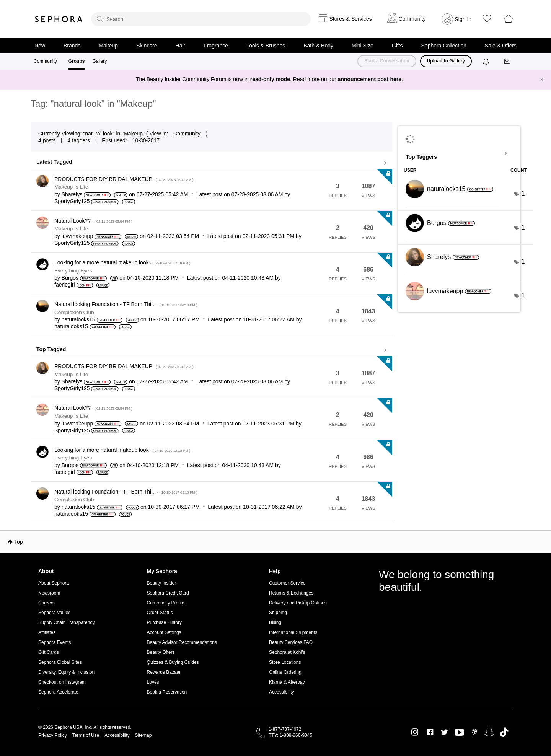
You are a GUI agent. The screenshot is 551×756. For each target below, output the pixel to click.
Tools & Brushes (266, 46)
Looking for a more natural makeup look (122, 262)
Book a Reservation (167, 692)
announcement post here (370, 79)
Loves (153, 682)
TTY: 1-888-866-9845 (290, 735)
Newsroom (49, 593)
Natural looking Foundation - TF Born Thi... (126, 304)
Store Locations (285, 662)
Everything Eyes (73, 271)
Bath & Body (318, 46)
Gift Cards (49, 652)
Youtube (459, 733)
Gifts (397, 46)
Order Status (160, 613)
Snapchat (489, 732)
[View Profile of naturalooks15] (78, 319)
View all (211, 163)
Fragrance (216, 46)
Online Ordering (285, 672)
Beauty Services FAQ (291, 642)
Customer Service (287, 583)
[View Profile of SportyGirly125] (72, 201)
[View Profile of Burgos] (70, 278)
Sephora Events (55, 642)
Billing (275, 622)
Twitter (444, 732)
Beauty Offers (161, 652)
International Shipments (293, 632)
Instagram (415, 732)
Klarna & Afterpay (287, 682)
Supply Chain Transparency (66, 622)
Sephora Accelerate (58, 692)
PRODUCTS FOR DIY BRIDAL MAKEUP (124, 179)
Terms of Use (86, 735)
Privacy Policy (53, 735)
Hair (181, 46)
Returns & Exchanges (291, 593)
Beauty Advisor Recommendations (182, 642)
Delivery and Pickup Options (298, 603)
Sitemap (143, 735)
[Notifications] (487, 61)
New (40, 46)
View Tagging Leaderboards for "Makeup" (459, 153)
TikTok (504, 732)
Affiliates (47, 632)
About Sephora (54, 583)
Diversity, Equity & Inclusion (66, 672)
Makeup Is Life (71, 187)
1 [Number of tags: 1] (523, 193)
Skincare (147, 46)
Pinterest (474, 732)
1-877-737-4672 (285, 729)
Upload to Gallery (446, 61)
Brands (72, 46)
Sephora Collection (444, 46)
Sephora (59, 19)
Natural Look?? (93, 221)
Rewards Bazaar (164, 672)
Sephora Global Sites (60, 662)
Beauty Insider (162, 583)
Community (45, 61)
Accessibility (281, 692)
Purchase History (164, 622)
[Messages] (508, 61)
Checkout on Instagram (62, 682)
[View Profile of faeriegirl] (65, 285)
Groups (77, 61)
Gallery (99, 61)
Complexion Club (74, 312)
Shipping (278, 613)
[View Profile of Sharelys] (72, 194)
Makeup (108, 46)
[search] (201, 19)
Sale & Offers (501, 46)
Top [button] (19, 542)
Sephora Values (55, 613)
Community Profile (166, 603)
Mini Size (363, 46)
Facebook (430, 732)
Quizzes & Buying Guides (173, 662)
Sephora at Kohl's (287, 652)
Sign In (463, 19)
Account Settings (164, 632)
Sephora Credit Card (168, 593)
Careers (46, 603)
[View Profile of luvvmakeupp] (77, 236)
